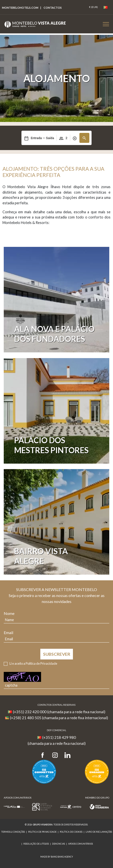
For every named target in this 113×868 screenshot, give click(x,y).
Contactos (53, 8)
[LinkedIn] (67, 755)
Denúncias (58, 844)
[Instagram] (55, 755)
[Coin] (93, 7)
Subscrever (57, 654)
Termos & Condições (13, 832)
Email (8, 632)
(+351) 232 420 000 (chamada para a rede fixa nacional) (59, 712)
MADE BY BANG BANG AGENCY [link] (57, 857)
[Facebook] (44, 755)
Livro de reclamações (99, 832)
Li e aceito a (33, 664)
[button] (84, 138)
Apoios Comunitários (81, 844)
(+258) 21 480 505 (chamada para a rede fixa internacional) (59, 718)
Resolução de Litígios (36, 844)
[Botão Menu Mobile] (106, 24)
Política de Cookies (71, 832)
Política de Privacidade (41, 663)
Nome (9, 613)
